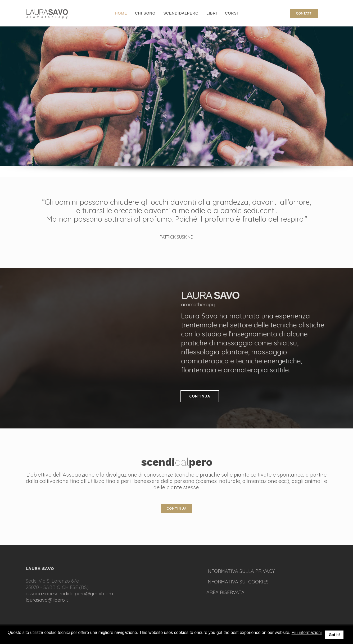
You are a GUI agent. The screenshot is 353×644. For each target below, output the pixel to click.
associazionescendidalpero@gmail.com (69, 594)
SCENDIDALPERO (181, 13)
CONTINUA (200, 396)
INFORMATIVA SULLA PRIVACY (241, 571)
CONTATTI (304, 13)
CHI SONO (145, 13)
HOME (121, 13)
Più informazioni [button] (307, 632)
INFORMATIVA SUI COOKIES (237, 582)
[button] (8, 638)
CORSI (231, 13)
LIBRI (212, 13)
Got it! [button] (334, 635)
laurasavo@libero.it (47, 600)
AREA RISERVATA (225, 592)
